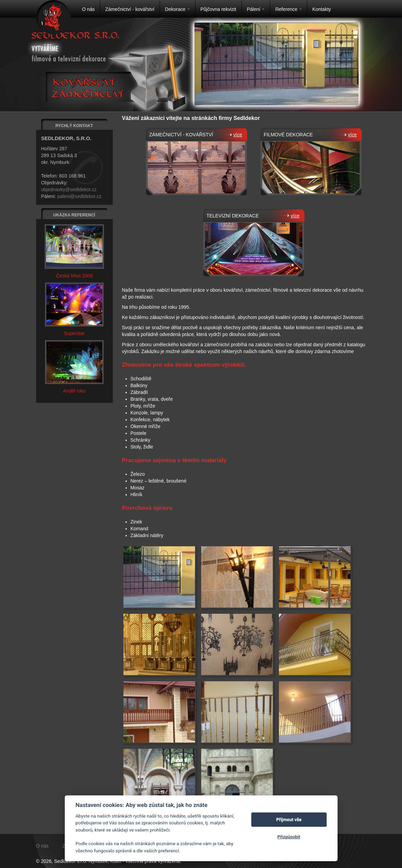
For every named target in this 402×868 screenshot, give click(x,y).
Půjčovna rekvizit (218, 9)
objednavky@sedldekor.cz (69, 189)
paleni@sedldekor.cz (79, 196)
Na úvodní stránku (53, 17)
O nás (88, 9)
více (235, 135)
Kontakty (322, 9)
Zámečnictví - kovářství (130, 9)
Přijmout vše (289, 819)
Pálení (256, 9)
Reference (288, 9)
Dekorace (177, 9)
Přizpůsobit (289, 837)
